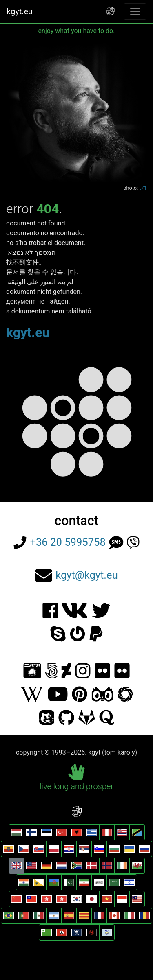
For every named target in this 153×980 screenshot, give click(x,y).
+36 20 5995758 (68, 542)
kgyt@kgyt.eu (87, 575)
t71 (143, 188)
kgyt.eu (20, 11)
